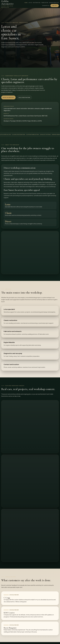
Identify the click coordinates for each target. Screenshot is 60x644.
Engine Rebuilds (54, 3)
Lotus (30, 3)
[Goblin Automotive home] (9, 4)
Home (26, 3)
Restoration (37, 3)
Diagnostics (46, 6)
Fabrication (45, 3)
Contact (55, 6)
